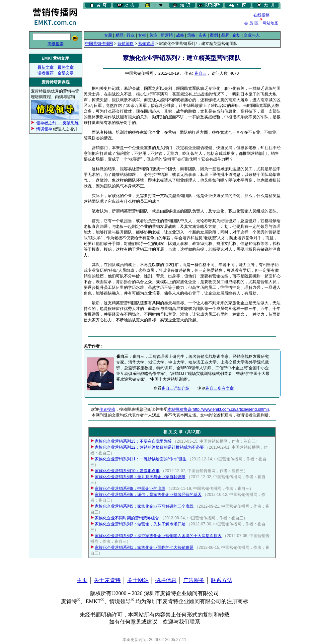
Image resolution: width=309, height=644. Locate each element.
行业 (131, 35)
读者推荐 (46, 73)
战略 (180, 35)
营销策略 (126, 44)
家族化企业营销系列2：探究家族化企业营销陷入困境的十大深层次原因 (158, 536)
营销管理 (146, 44)
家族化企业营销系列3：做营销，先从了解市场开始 (140, 524)
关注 (153, 35)
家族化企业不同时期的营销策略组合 (127, 518)
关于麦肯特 (107, 580)
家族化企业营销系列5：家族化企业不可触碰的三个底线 (144, 506)
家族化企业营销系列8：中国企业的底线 (130, 489)
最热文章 (66, 67)
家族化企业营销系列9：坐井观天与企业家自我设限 (140, 477)
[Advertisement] (161, 20)
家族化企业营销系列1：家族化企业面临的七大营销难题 (144, 548)
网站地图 (271, 23)
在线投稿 (261, 15)
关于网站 (138, 580)
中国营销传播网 (99, 44)
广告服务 (194, 580)
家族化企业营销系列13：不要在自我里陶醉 (133, 441)
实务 (203, 35)
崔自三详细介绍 (175, 388)
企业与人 (252, 35)
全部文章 (66, 73)
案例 (214, 35)
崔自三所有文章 (220, 388)
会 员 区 (251, 23)
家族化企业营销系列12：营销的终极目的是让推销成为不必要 (149, 447)
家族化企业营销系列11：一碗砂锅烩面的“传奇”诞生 (140, 459)
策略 (191, 35)
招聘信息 (166, 580)
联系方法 (222, 580)
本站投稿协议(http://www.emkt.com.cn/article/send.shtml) (218, 409)
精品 (120, 35)
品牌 (225, 35)
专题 (108, 35)
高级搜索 (56, 44)
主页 (82, 580)
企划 (236, 35)
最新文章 (46, 67)
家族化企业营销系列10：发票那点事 (127, 471)
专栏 (142, 35)
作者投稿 (107, 409)
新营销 (167, 35)
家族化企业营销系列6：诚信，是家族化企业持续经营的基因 (148, 495)
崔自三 (201, 73)
